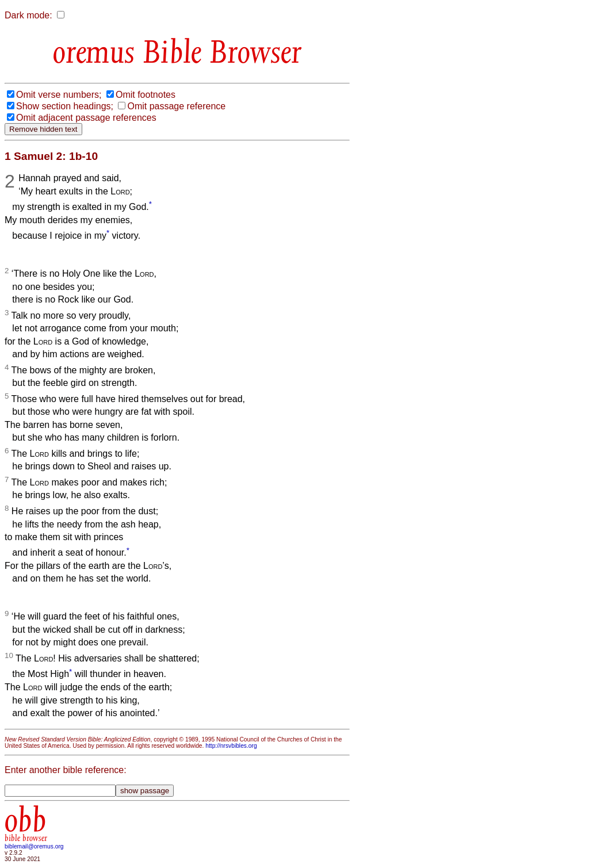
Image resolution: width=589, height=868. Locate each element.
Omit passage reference (176, 106)
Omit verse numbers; (59, 95)
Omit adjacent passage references (86, 118)
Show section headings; (65, 106)
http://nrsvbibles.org (231, 746)
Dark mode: (28, 15)
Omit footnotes (146, 95)
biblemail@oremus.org (34, 846)
